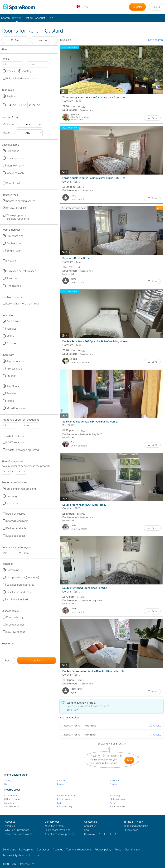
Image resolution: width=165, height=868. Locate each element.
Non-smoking (15, 503)
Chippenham (11, 796)
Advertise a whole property (60, 834)
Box (6, 784)
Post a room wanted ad (57, 830)
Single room (14, 251)
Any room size (15, 236)
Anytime (12, 96)
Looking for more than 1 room (23, 304)
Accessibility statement (16, 855)
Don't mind (13, 570)
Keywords (8, 644)
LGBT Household (16, 442)
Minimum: (9, 124)
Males (10, 336)
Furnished (12, 278)
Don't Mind (13, 321)
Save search (155, 40)
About (10, 826)
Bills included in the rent (20, 78)
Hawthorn (115, 781)
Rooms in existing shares (21, 201)
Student (11, 376)
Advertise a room (54, 826)
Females (12, 329)
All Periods (13, 151)
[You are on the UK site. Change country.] (83, 7)
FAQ (87, 830)
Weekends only (15, 173)
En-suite (11, 261)
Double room (14, 243)
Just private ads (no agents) (23, 577)
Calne (113, 803)
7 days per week (16, 158)
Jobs (36, 855)
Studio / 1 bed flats (17, 208)
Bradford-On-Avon (66, 796)
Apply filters (37, 660)
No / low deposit (16, 632)
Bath (59, 803)
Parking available (16, 528)
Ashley (8, 781)
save (129, 760)
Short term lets (15, 183)
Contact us (90, 826)
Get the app (9, 849)
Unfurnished (14, 286)
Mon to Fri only (15, 166)
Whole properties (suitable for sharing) (18, 217)
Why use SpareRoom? (18, 830)
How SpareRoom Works (18, 834)
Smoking (12, 496)
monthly (27, 71)
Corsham (62, 781)
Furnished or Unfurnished (21, 271)
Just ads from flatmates (20, 585)
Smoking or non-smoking (21, 489)
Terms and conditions (136, 826)
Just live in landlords (19, 592)
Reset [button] (8, 660)
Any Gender (14, 386)
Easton (61, 784)
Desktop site (26, 849)
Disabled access (16, 536)
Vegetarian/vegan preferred (22, 450)
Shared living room (17, 521)
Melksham (9, 803)
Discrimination (133, 849)
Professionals (15, 369)
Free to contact (15, 625)
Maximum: (9, 133)
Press (118, 849)
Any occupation (16, 361)
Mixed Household (17, 408)
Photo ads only (15, 617)
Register (137, 7)
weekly (11, 71)
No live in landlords (18, 599)
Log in (156, 7)
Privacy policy (132, 830)
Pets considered (16, 514)
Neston (113, 784)
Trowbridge (115, 796)
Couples (11, 343)
